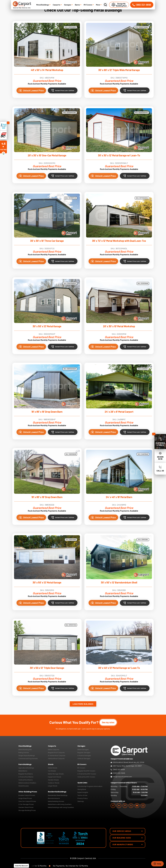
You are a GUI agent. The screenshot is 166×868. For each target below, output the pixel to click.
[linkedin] (119, 806)
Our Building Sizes (128, 838)
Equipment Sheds (55, 777)
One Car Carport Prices (27, 801)
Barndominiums (54, 798)
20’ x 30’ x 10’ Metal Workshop (119, 326)
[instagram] (143, 806)
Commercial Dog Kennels (28, 759)
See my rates (108, 722)
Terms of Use (82, 795)
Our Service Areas (128, 831)
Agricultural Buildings (26, 768)
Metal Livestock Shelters (27, 783)
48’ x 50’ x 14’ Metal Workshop (47, 70)
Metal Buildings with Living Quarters (61, 807)
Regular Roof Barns (26, 774)
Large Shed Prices (25, 798)
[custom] (125, 806)
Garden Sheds (53, 780)
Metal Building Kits (25, 750)
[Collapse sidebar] (154, 434)
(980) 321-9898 (142, 5)
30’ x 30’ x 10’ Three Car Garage (47, 241)
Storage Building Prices (27, 810)
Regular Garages (84, 753)
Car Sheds (52, 771)
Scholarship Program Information (90, 786)
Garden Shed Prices (26, 807)
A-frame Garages (84, 756)
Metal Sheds (53, 768)
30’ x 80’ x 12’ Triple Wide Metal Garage (119, 70)
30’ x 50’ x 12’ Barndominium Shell (119, 582)
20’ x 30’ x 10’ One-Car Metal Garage (47, 155)
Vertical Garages (84, 759)
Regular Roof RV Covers (86, 771)
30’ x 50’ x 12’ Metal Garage (47, 326)
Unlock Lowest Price (31, 90)
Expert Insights (83, 792)
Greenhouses (24, 786)
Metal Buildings (43, 5)
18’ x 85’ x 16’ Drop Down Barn (47, 412)
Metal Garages (83, 750)
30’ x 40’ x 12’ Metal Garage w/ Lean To (119, 668)
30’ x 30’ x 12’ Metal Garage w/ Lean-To (119, 155)
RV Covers (89, 5)
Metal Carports (54, 750)
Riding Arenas (24, 753)
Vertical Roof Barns (26, 780)
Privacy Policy (83, 798)
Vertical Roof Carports (56, 759)
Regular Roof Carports (56, 753)
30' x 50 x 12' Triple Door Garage (47, 668)
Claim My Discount (21, 866)
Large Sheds (53, 786)
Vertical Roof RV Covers (86, 777)
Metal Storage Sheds (56, 774)
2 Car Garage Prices (26, 804)
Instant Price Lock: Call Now (63, 90)
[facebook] (113, 806)
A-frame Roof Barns (26, 777)
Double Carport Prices (27, 795)
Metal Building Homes (56, 801)
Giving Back (82, 789)
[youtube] (137, 806)
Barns (78, 5)
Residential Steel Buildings (58, 795)
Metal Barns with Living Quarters (60, 804)
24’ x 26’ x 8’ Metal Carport (119, 412)
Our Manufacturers (128, 845)
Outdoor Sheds (54, 783)
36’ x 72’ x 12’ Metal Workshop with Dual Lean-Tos (119, 241)
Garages (68, 5)
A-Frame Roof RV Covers (87, 774)
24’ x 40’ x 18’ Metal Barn (119, 497)
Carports (57, 5)
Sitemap (81, 801)
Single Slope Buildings (27, 756)
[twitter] (131, 806)
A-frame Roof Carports (57, 756)
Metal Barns (23, 771)
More (99, 5)
